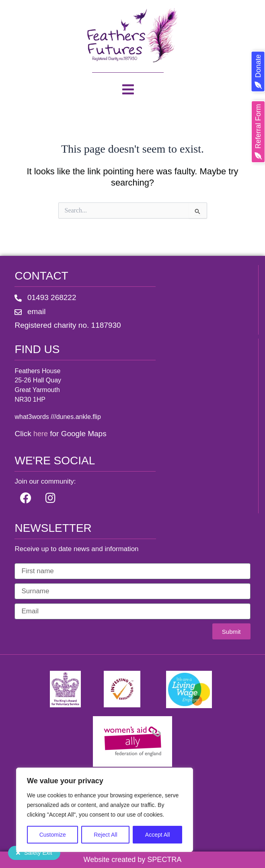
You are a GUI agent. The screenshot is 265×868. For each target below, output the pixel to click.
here (41, 434)
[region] (105, 810)
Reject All (105, 835)
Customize (53, 835)
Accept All (157, 835)
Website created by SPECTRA (133, 860)
